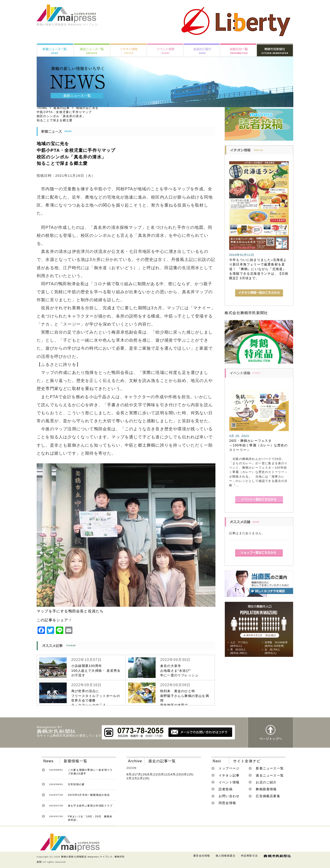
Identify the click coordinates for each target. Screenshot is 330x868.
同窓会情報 (227, 803)
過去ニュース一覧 (270, 775)
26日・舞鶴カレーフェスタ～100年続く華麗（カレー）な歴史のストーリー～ (258, 445)
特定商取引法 (249, 856)
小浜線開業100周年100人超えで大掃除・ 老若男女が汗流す (96, 670)
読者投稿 (226, 789)
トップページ (229, 768)
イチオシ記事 (229, 775)
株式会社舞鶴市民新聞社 (246, 313)
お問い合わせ (229, 796)
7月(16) (142, 774)
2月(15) (132, 778)
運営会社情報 (202, 856)
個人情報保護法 (225, 856)
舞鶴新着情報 (266, 789)
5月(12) (165, 774)
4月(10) (176, 774)
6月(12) (153, 774)
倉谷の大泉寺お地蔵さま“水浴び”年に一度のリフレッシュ (179, 670)
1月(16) (144, 778)
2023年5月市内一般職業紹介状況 (89, 795)
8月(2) (131, 774)
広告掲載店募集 (268, 796)
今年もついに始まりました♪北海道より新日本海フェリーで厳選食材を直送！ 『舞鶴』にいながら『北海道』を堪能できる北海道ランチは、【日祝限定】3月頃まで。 (259, 269)
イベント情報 (229, 782)
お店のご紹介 (266, 782)
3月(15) (188, 774)
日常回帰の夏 (76, 784)
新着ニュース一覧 (270, 768)
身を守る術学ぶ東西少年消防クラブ (90, 806)
